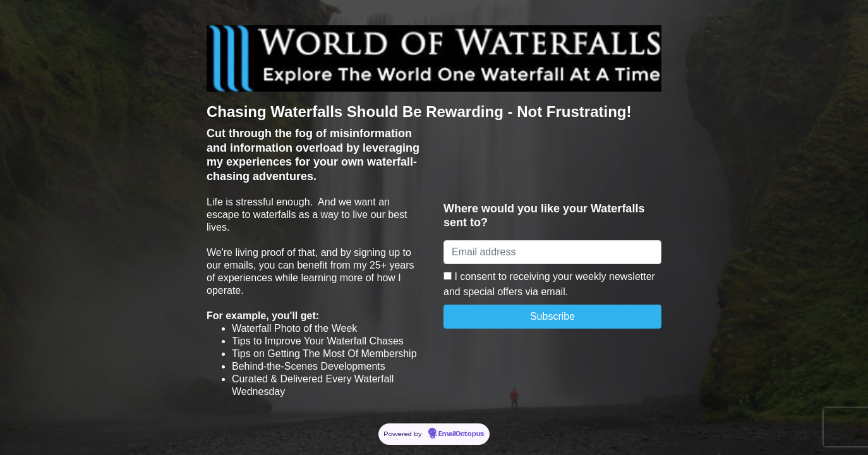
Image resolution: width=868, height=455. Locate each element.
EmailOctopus (461, 434)
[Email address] (552, 252)
